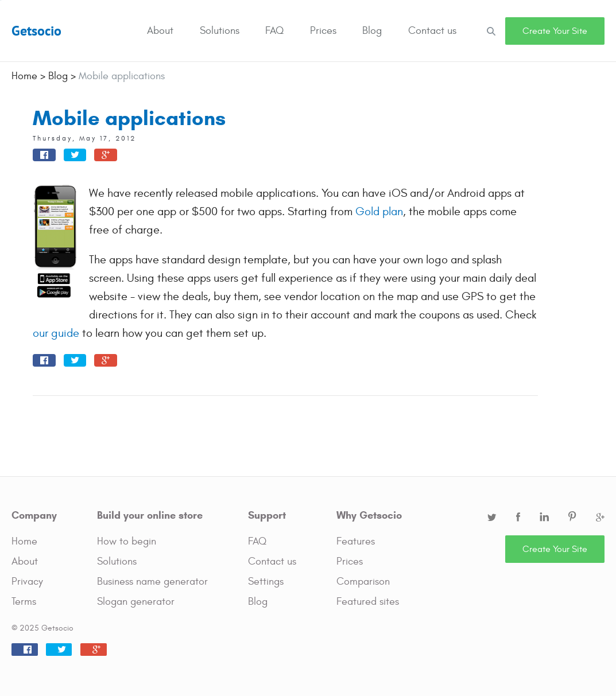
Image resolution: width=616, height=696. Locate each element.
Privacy (27, 582)
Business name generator (152, 582)
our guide (56, 333)
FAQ (274, 31)
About (160, 31)
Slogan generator (136, 602)
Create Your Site (555, 31)
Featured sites (368, 602)
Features (356, 541)
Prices (323, 31)
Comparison (363, 582)
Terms (24, 602)
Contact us (432, 31)
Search (491, 31)
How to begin (127, 541)
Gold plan (379, 211)
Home (24, 541)
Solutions (220, 31)
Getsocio (36, 31)
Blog (372, 31)
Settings (266, 582)
